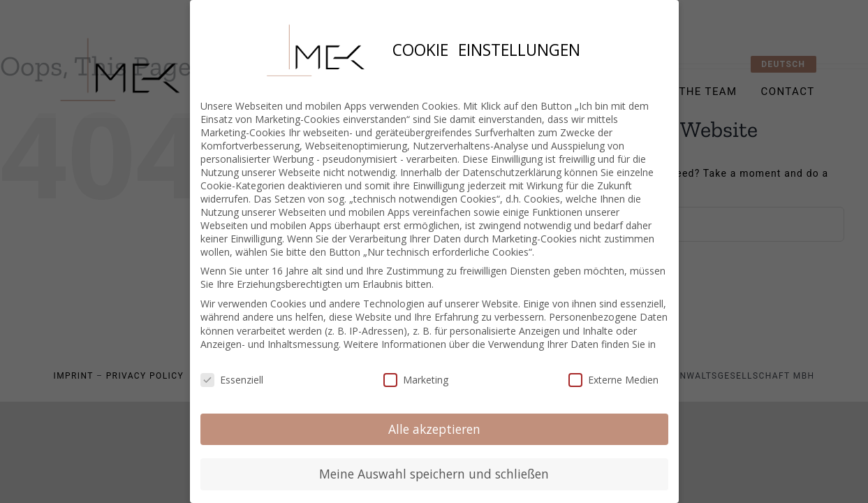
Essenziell (232, 371)
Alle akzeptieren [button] (434, 421)
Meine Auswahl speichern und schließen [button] (434, 466)
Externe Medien (613, 371)
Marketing (416, 371)
